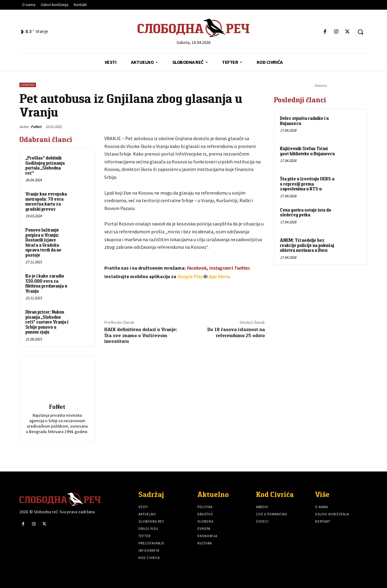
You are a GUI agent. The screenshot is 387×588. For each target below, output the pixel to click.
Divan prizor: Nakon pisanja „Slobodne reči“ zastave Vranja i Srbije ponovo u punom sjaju (47, 322)
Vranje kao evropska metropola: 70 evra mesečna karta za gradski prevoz (46, 201)
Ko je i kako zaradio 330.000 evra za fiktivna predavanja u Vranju (46, 283)
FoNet (36, 127)
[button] (360, 32)
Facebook (197, 268)
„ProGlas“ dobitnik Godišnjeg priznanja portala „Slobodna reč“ (45, 165)
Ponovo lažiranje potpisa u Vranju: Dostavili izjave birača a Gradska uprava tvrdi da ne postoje (43, 242)
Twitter (241, 268)
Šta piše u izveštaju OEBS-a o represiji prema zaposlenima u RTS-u (307, 184)
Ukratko (28, 85)
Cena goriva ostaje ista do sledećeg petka (306, 212)
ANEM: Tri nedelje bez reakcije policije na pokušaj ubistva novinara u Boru (307, 245)
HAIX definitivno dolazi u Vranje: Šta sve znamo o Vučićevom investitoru (141, 335)
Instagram (220, 268)
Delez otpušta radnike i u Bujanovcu (304, 121)
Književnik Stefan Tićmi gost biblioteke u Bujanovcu (307, 151)
